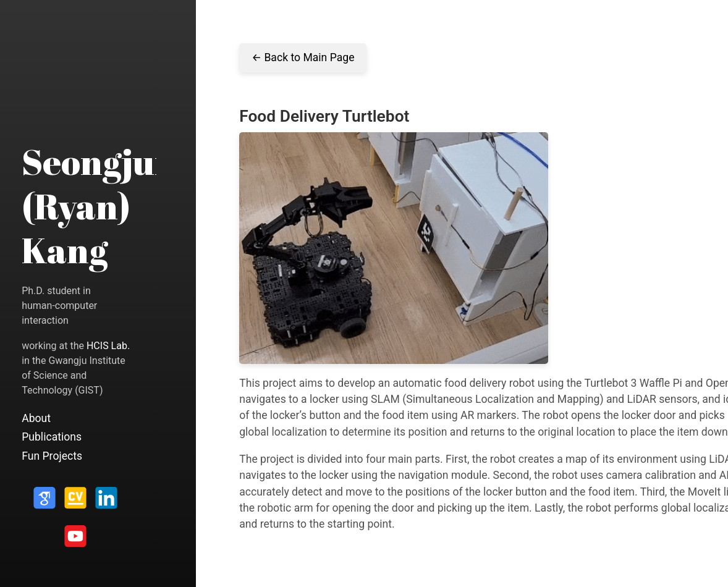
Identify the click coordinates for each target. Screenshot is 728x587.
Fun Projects (52, 456)
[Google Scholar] (44, 502)
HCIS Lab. (108, 346)
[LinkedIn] (106, 502)
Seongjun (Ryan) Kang (99, 205)
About (36, 418)
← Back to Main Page (303, 57)
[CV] (75, 502)
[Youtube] (75, 540)
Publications (52, 437)
